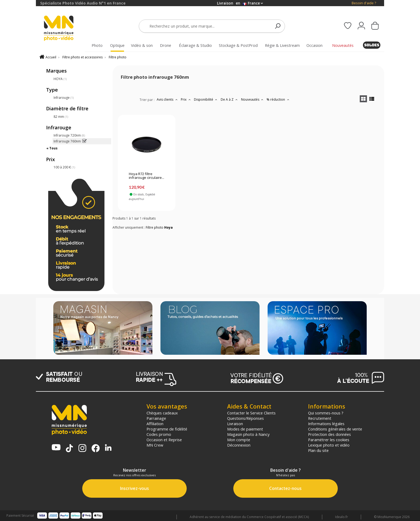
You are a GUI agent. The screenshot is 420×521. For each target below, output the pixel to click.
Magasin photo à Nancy (248, 434)
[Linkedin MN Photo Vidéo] (108, 448)
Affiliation (155, 424)
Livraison (235, 424)
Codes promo (159, 434)
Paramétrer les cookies (329, 440)
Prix (186, 99)
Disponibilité (206, 99)
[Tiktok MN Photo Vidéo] (69, 449)
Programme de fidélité (167, 429)
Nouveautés (253, 99)
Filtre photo (118, 57)
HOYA (60, 79)
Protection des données (329, 434)
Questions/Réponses (245, 418)
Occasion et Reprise (164, 440)
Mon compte (239, 440)
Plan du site (318, 450)
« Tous (52, 148)
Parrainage (156, 418)
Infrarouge (64, 98)
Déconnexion (239, 445)
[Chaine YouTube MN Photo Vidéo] (56, 448)
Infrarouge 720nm (69, 135)
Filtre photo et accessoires (82, 57)
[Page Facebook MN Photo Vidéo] (96, 449)
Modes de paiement (245, 429)
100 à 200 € (64, 167)
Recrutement (320, 418)
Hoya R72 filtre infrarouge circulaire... (147, 176)
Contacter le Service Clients (251, 413)
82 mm (61, 117)
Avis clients (168, 99)
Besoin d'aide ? (364, 3)
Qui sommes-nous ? (326, 413)
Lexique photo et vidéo (329, 445)
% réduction (278, 99)
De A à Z (230, 99)
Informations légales (326, 424)
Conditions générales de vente (335, 429)
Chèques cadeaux (162, 413)
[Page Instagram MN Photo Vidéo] (82, 449)
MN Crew (155, 445)
